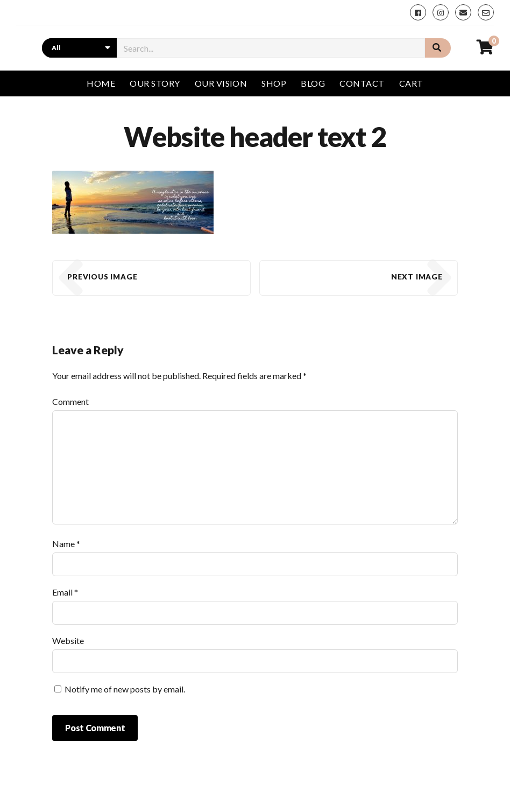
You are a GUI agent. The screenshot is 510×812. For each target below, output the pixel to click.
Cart (411, 83)
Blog (313, 83)
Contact (362, 83)
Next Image (417, 277)
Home (101, 83)
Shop (274, 83)
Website (68, 640)
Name (66, 544)
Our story (155, 83)
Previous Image (102, 277)
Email (65, 592)
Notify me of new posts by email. (125, 689)
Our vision (221, 83)
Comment (70, 401)
